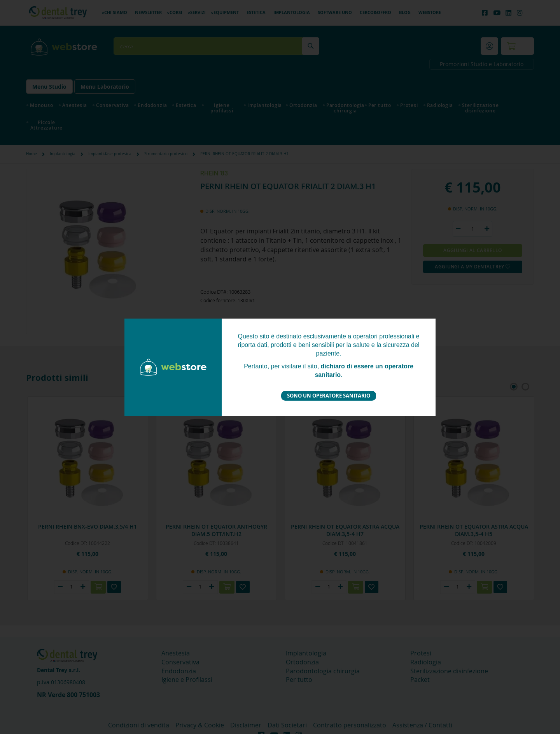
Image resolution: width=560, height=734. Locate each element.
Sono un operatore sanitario (329, 396)
